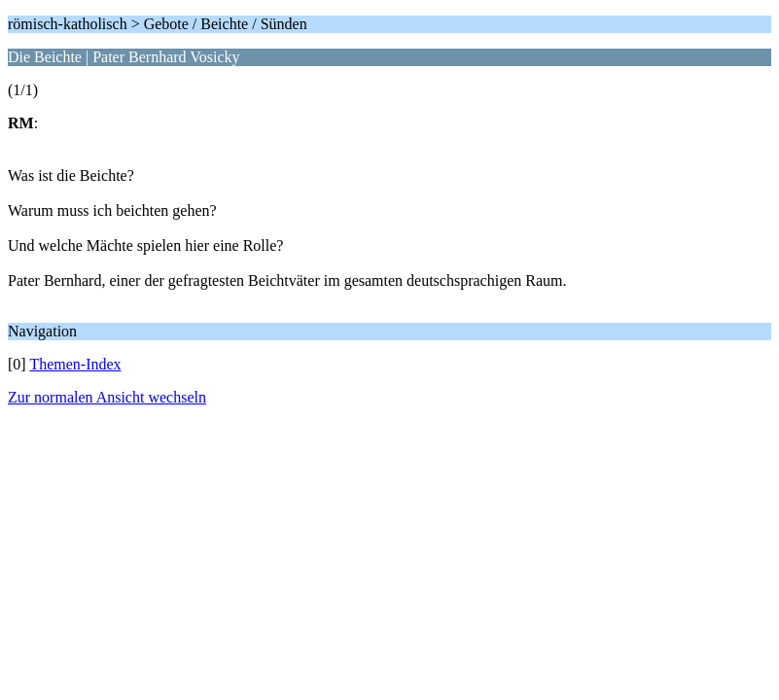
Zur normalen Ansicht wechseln (107, 397)
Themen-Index (75, 364)
